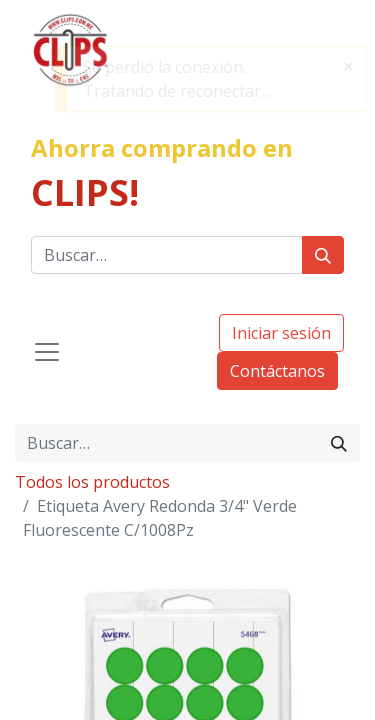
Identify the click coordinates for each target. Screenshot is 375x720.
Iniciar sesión (281, 333)
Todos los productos (92, 482)
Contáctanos (277, 371)
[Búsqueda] (323, 255)
